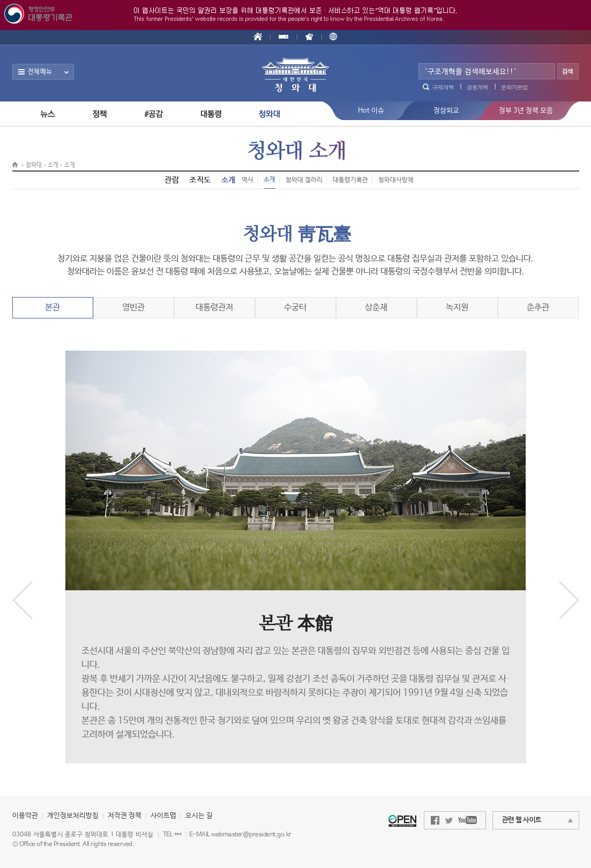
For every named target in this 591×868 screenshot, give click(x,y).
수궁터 (295, 307)
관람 (172, 180)
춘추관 (538, 307)
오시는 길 (199, 816)
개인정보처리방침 (73, 816)
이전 (23, 600)
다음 (569, 600)
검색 (568, 72)
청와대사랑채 (396, 180)
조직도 (200, 180)
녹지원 (457, 307)
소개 (53, 165)
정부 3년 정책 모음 (526, 111)
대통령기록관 (350, 180)
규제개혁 (443, 87)
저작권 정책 (125, 816)
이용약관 (25, 816)
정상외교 (446, 111)
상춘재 (376, 307)
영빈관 (133, 307)
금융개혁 (477, 87)
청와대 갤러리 (304, 180)
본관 (53, 307)
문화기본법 (514, 87)
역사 (248, 180)
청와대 (34, 165)
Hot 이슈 (371, 111)
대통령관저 (214, 307)
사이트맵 (163, 816)
